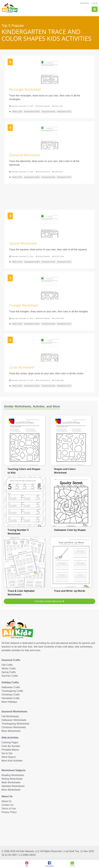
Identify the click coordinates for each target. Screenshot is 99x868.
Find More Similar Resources (50, 601)
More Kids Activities (12, 761)
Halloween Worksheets (14, 720)
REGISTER (85, 3)
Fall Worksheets (10, 716)
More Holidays (9, 702)
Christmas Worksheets (14, 727)
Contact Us (8, 805)
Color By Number (11, 746)
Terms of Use (9, 809)
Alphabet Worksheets (13, 786)
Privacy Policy (9, 812)
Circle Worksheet (22, 367)
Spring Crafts (9, 672)
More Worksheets (11, 731)
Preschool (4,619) (48, 112)
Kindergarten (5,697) (32, 112)
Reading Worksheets (13, 775)
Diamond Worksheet (25, 155)
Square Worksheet (23, 243)
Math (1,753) (17, 112)
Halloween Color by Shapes (70, 530)
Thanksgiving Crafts (12, 691)
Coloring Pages (10, 742)
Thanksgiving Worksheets (15, 724)
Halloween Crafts (11, 687)
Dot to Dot (7, 753)
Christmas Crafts (11, 695)
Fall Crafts (7, 665)
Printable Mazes (10, 750)
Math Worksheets (11, 782)
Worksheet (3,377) (64, 112)
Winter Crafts (9, 669)
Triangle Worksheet (24, 305)
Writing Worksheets (12, 779)
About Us (7, 801)
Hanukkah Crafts (11, 698)
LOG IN (95, 3)
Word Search (9, 757)
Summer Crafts (10, 676)
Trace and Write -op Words (70, 591)
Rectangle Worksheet (25, 89)
